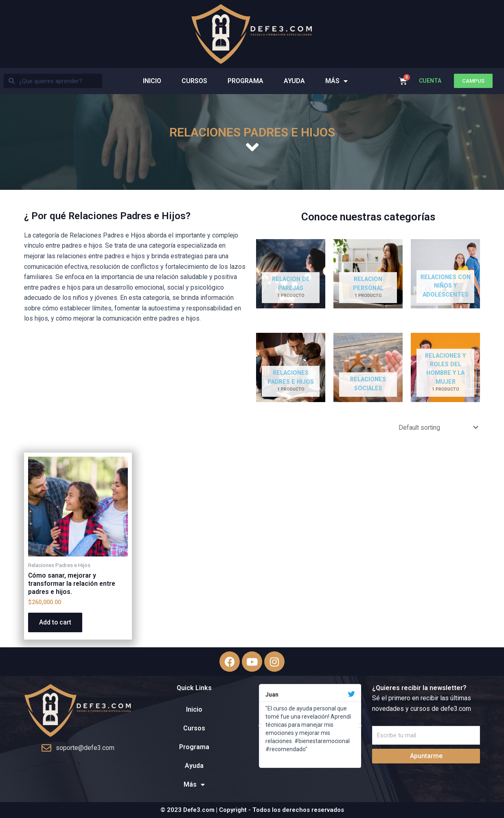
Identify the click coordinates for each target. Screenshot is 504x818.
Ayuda (294, 81)
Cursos (194, 81)
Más (336, 81)
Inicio (152, 81)
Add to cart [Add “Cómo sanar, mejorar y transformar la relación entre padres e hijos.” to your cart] (57, 623)
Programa (245, 81)
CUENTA (430, 81)
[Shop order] (436, 428)
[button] (473, 81)
